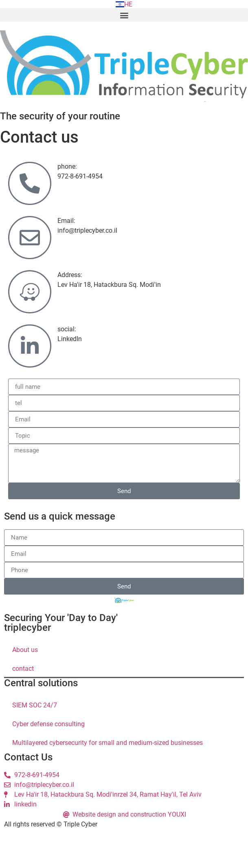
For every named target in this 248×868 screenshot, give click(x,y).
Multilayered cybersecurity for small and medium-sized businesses (108, 743)
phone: (67, 166)
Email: (66, 221)
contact (23, 669)
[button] (124, 15)
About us (25, 650)
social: (67, 329)
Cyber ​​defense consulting (48, 724)
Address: (70, 275)
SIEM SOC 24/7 (35, 705)
